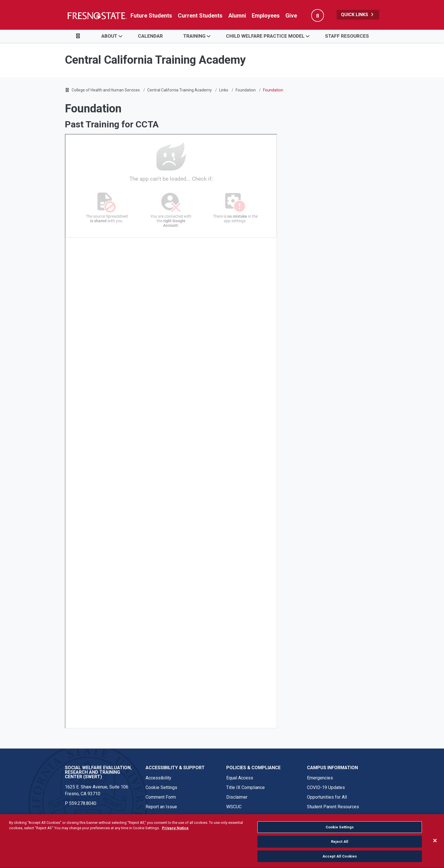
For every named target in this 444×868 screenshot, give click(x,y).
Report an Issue (161, 807)
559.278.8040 (83, 803)
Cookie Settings (161, 787)
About (109, 36)
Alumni (237, 16)
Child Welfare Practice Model (265, 36)
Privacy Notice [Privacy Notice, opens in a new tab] (175, 832)
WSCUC (234, 807)
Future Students (151, 16)
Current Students (200, 16)
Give (291, 16)
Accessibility (158, 778)
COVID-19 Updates (326, 787)
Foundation (246, 90)
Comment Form (161, 797)
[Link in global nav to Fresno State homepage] (97, 16)
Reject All (340, 845)
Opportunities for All (327, 797)
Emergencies (320, 778)
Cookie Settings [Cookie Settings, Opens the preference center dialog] (340, 831)
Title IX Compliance (246, 787)
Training (194, 36)
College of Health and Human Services (106, 90)
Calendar (150, 36)
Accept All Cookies (340, 860)
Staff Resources (347, 36)
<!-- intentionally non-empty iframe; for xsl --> (171, 431)
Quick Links (358, 15)
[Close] (435, 844)
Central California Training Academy (180, 90)
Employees (266, 16)
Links (224, 90)
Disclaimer (237, 797)
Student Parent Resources (333, 807)
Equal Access (240, 778)
